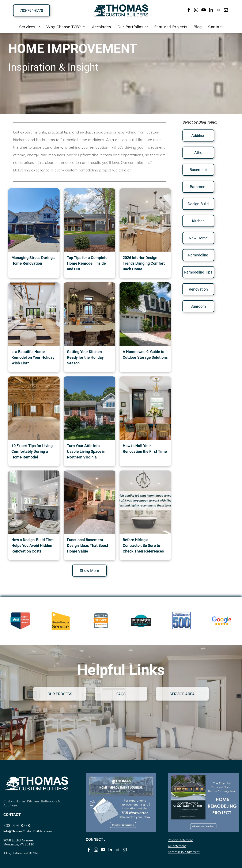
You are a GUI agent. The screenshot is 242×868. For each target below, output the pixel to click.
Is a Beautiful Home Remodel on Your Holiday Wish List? (33, 357)
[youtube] (204, 10)
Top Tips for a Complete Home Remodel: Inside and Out (87, 263)
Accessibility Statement (184, 852)
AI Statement (177, 846)
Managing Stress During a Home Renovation (33, 260)
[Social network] (218, 10)
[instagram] (196, 10)
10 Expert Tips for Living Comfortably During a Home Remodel (32, 451)
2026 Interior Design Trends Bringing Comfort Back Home (144, 263)
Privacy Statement (180, 840)
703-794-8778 (17, 826)
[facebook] (189, 10)
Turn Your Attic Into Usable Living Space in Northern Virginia (86, 451)
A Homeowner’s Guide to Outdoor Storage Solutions (145, 354)
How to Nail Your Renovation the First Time (145, 449)
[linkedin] (211, 10)
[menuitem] (30, 27)
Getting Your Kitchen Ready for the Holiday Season (85, 357)
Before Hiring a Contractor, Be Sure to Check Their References (143, 545)
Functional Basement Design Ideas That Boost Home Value (88, 545)
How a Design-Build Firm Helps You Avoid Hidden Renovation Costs (33, 545)
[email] (226, 10)
